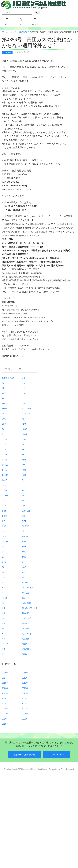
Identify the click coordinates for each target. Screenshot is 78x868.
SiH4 (24, 531)
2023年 (5, 683)
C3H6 (5, 460)
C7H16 (5, 490)
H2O (4, 587)
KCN (4, 649)
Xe (23, 577)
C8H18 (5, 495)
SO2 (24, 541)
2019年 (5, 703)
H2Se (4, 598)
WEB (7, 22)
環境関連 (26, 628)
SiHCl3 (25, 536)
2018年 (5, 708)
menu (35, 22)
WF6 (24, 572)
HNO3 (5, 639)
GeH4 (5, 577)
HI (3, 633)
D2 (3, 557)
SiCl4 (24, 516)
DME (4, 562)
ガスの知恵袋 (28, 587)
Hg (3, 628)
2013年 (25, 678)
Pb (23, 490)
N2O (24, 424)
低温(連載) (26, 603)
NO (23, 465)
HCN (4, 613)
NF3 (24, 455)
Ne (23, 449)
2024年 (5, 678)
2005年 (25, 719)
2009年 (25, 698)
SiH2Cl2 (25, 526)
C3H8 (5, 470)
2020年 (5, 698)
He (3, 618)
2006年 (25, 714)
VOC (24, 567)
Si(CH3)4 (26, 511)
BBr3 (4, 414)
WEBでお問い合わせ (24, 755)
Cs (3, 547)
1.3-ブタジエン (9, 378)
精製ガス (26, 644)
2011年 (25, 688)
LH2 (24, 378)
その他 (25, 582)
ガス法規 (23, 32)
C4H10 (5, 475)
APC (4, 393)
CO (4, 531)
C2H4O (5, 449)
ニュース (26, 598)
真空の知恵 (27, 633)
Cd (3, 500)
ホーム (5, 32)
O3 (23, 485)
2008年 (25, 703)
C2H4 (5, 444)
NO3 (24, 475)
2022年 (5, 688)
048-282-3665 (57, 755)
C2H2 (5, 439)
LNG (24, 393)
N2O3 (24, 429)
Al (3, 388)
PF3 (24, 495)
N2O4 (24, 434)
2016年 (5, 719)
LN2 (24, 388)
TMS (24, 557)
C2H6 (5, 455)
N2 (23, 419)
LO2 (24, 398)
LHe (24, 383)
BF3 (4, 424)
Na (23, 444)
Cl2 (4, 521)
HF (3, 623)
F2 (3, 567)
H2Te (4, 603)
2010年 (25, 693)
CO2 (4, 536)
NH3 (24, 460)
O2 (23, 480)
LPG (24, 403)
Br (3, 429)
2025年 (5, 673)
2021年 (5, 693)
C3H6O (5, 465)
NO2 (24, 470)
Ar (3, 398)
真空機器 (26, 639)
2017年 (5, 714)
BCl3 (4, 419)
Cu (3, 552)
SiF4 (24, 521)
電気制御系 (27, 649)
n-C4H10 (26, 414)
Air (3, 383)
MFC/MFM (26, 408)
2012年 (25, 683)
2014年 (25, 673)
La (3, 654)
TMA (24, 547)
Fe (3, 572)
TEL (21, 22)
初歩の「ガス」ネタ (30, 608)
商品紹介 (26, 613)
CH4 (4, 511)
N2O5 (24, 439)
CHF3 (5, 516)
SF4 (24, 500)
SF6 (24, 506)
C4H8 (5, 485)
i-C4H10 (6, 644)
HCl (4, 608)
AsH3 (4, 408)
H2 (3, 582)
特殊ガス (26, 623)
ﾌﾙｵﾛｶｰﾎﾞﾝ (26, 654)
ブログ (13, 32)
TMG (24, 552)
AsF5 (4, 403)
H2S (4, 593)
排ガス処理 (27, 618)
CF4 (4, 506)
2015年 (5, 724)
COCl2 (5, 541)
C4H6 (5, 480)
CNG (4, 526)
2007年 (25, 708)
